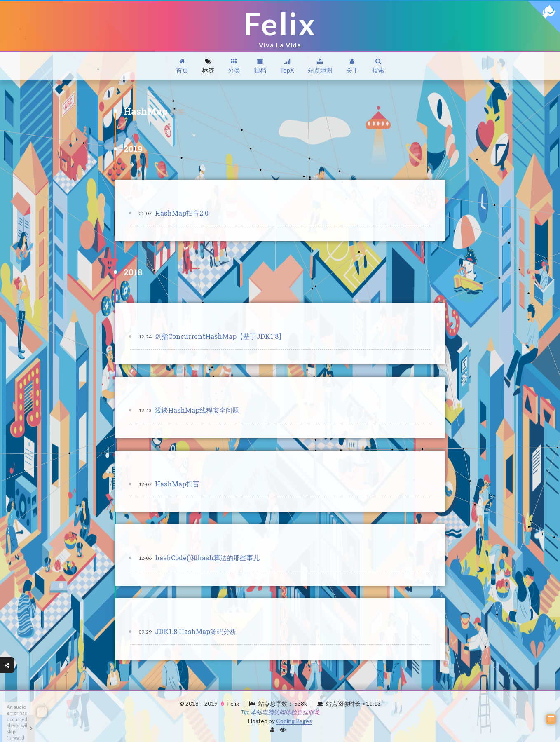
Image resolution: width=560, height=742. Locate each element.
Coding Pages (294, 721)
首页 (182, 66)
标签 (208, 66)
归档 (260, 66)
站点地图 (320, 66)
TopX (287, 66)
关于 (352, 66)
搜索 (378, 66)
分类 (234, 66)
